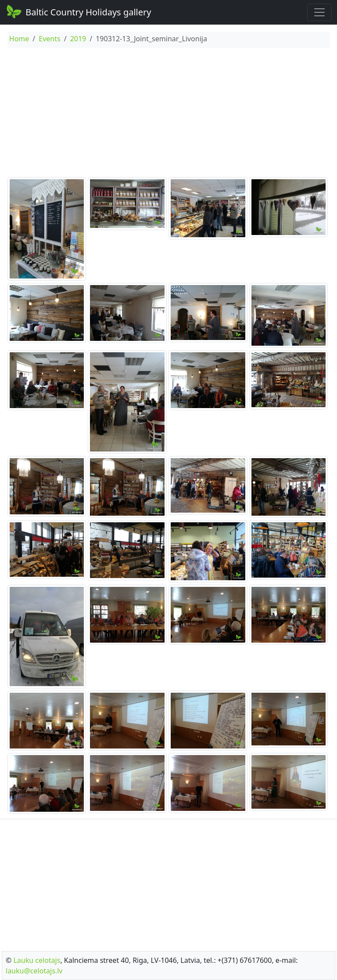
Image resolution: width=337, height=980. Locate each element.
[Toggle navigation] (319, 12)
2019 (78, 39)
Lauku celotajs (37, 960)
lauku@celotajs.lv (34, 971)
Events (49, 39)
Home (19, 39)
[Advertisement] (168, 114)
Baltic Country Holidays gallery (78, 11)
